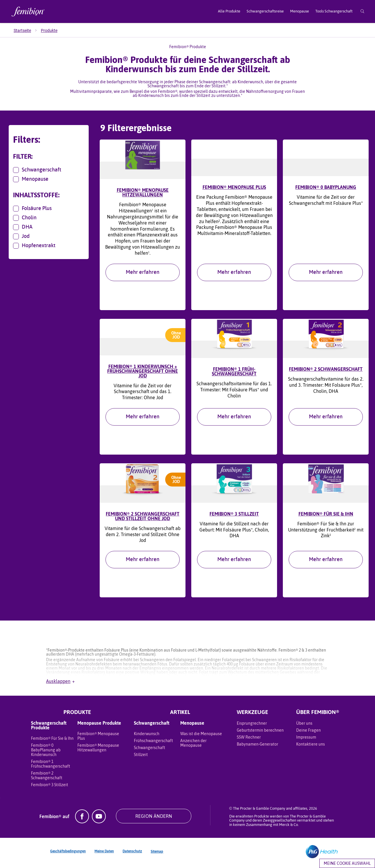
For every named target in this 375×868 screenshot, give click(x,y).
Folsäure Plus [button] (32, 209)
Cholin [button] (25, 218)
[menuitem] (27, 30)
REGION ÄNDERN (154, 819)
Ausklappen (60, 684)
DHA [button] (23, 227)
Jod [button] (21, 236)
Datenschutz (132, 854)
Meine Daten (104, 854)
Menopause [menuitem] (300, 11)
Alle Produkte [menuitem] (229, 11)
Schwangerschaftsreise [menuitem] (265, 11)
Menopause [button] (31, 179)
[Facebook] (82, 824)
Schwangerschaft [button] (37, 170)
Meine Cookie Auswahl (347, 863)
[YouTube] (99, 824)
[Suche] (362, 12)
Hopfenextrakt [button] (34, 246)
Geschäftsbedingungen (68, 854)
